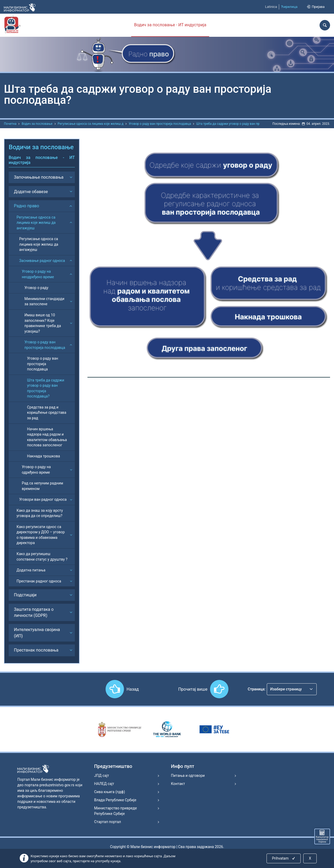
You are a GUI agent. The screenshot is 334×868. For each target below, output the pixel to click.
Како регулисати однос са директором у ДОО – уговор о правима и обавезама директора (41, 535)
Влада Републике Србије (115, 800)
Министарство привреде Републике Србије (116, 811)
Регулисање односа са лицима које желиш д (91, 124)
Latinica (271, 7)
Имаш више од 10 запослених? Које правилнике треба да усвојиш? (43, 323)
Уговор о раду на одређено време (36, 470)
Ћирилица (289, 7)
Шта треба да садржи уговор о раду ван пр (228, 124)
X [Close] (310, 858)
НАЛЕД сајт (104, 784)
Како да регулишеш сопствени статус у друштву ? (42, 557)
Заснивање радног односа (42, 261)
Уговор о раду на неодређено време (38, 274)
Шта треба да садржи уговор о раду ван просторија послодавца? (46, 388)
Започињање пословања (39, 177)
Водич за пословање (37, 124)
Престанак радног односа (39, 581)
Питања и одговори (188, 776)
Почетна (10, 124)
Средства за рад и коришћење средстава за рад (47, 413)
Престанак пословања (36, 650)
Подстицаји (25, 595)
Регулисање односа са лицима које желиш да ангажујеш (36, 223)
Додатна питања (31, 570)
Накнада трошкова (43, 456)
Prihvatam (284, 858)
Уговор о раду (36, 288)
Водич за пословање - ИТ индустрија (170, 25)
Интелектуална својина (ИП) (37, 633)
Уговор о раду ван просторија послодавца (160, 124)
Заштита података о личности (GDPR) (34, 612)
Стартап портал (108, 822)
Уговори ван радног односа (43, 499)
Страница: (257, 689)
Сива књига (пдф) (110, 792)
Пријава (315, 7)
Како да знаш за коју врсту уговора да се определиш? (40, 513)
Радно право (27, 206)
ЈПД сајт (102, 776)
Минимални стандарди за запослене (44, 301)
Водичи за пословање (41, 147)
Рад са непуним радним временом (42, 486)
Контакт (178, 784)
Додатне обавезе (31, 192)
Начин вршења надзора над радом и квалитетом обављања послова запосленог (47, 437)
